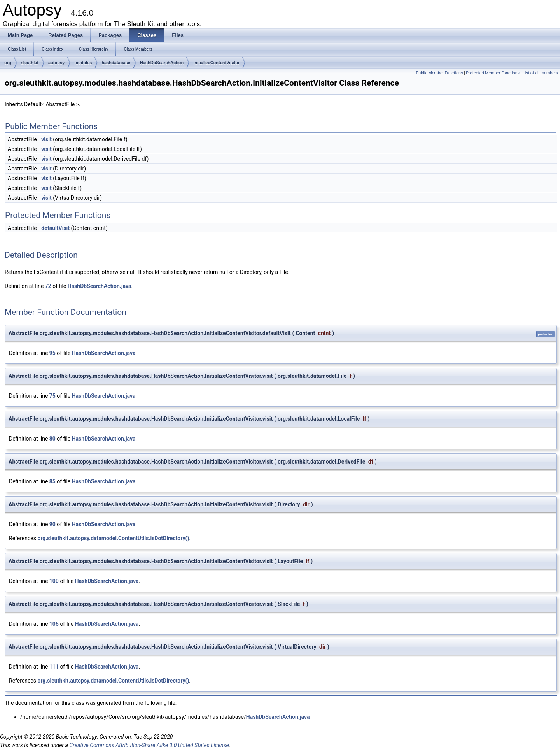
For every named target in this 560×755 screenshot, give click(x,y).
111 (54, 667)
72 (48, 286)
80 (52, 439)
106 (54, 624)
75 (52, 396)
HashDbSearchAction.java (100, 286)
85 (52, 481)
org (8, 63)
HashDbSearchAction (162, 63)
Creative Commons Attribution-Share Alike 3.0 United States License (149, 745)
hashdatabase (116, 63)
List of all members (540, 73)
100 (54, 581)
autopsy (56, 63)
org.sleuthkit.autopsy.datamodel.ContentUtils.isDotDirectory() (113, 538)
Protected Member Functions (493, 73)
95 (52, 353)
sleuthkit (30, 63)
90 (52, 524)
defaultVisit (55, 228)
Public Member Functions (440, 73)
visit (46, 139)
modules (83, 63)
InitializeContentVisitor (216, 63)
